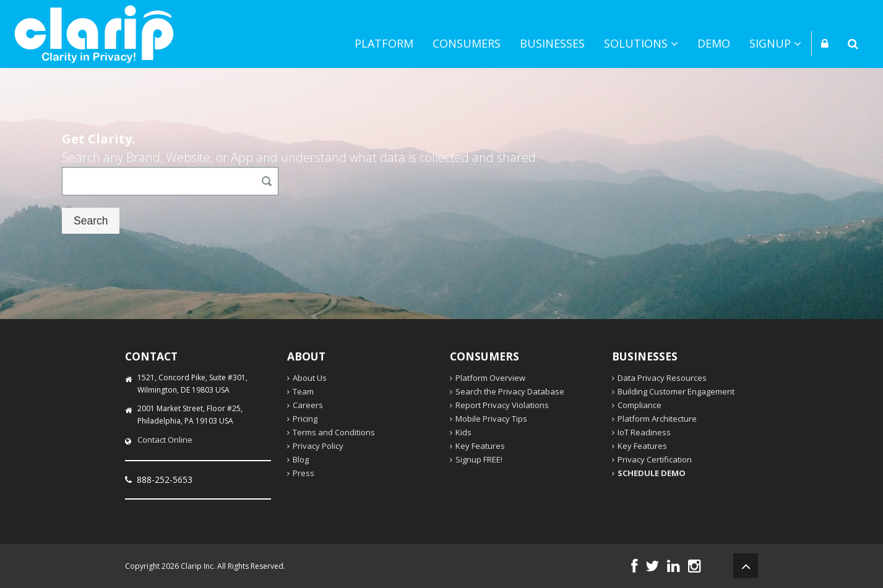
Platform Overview (490, 378)
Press (304, 473)
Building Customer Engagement (676, 391)
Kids (463, 432)
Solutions (641, 43)
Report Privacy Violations (502, 405)
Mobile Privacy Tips (491, 419)
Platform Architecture (657, 419)
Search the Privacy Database (510, 391)
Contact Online (165, 440)
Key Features (480, 446)
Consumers (467, 43)
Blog (301, 459)
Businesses (552, 43)
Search (91, 221)
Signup (775, 43)
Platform (384, 43)
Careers (308, 405)
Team (303, 391)
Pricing (305, 419)
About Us (310, 378)
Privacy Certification (655, 459)
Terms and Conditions (334, 432)
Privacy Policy (318, 446)
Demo (714, 43)
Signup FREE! (479, 459)
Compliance (640, 405)
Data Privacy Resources (662, 378)
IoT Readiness (644, 432)
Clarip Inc (197, 566)
